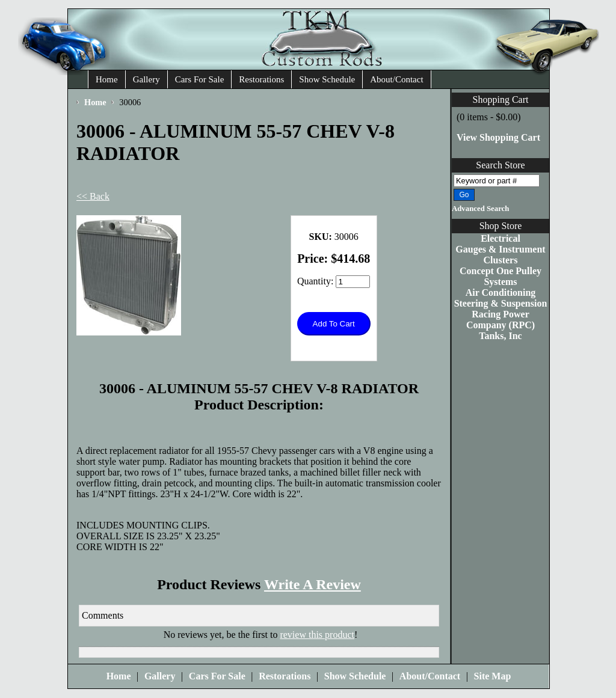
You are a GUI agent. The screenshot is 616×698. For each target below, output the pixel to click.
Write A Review (313, 584)
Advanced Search (480, 209)
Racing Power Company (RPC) (500, 320)
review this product (317, 635)
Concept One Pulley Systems (500, 276)
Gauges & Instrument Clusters (500, 255)
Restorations (261, 79)
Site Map (493, 676)
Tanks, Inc (500, 336)
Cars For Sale (200, 79)
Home (107, 79)
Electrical (500, 238)
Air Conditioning (501, 292)
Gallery (146, 79)
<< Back (93, 196)
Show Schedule (327, 79)
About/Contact (396, 79)
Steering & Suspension (501, 303)
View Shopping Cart (498, 137)
